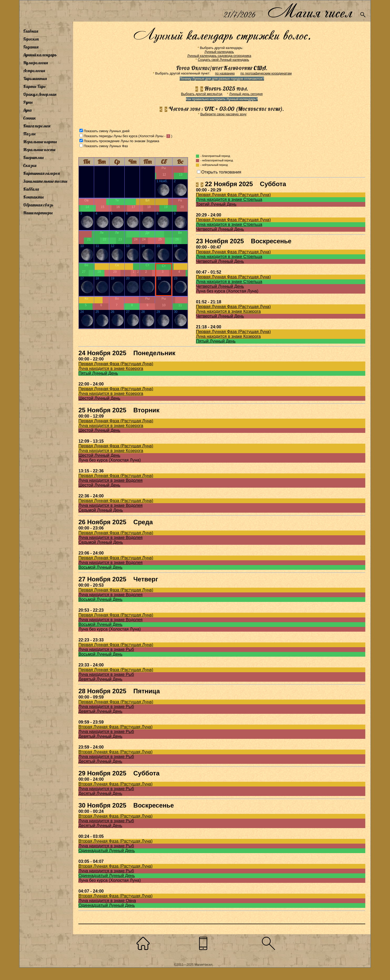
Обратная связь (38, 205)
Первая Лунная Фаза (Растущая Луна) (233, 195)
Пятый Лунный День (216, 341)
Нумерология (36, 63)
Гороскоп (31, 39)
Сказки (30, 165)
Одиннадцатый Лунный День (107, 851)
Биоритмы (33, 157)
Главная (31, 31)
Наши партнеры (38, 213)
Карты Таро (34, 86)
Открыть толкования (221, 172)
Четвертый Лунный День (220, 229)
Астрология (34, 71)
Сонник (30, 118)
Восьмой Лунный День (100, 567)
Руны (28, 102)
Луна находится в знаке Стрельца (229, 199)
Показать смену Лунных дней (107, 131)
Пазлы (29, 134)
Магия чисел (310, 11)
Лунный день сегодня (246, 94)
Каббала (31, 189)
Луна (27, 110)
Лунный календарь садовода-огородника (219, 56)
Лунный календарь (40, 55)
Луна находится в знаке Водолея (110, 480)
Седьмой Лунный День (101, 510)
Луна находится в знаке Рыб (106, 649)
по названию (225, 73)
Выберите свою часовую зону (224, 114)
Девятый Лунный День (100, 679)
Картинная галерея (41, 173)
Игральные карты (40, 142)
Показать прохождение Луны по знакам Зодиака (121, 141)
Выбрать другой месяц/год (202, 94)
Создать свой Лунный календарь (223, 60)
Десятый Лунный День (100, 761)
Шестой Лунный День (99, 398)
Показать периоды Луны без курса (110, 136)
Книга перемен (37, 126)
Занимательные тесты (45, 181)
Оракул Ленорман (40, 94)
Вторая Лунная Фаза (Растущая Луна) (115, 727)
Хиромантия (35, 78)
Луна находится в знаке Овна (107, 901)
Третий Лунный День (216, 204)
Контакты (33, 197)
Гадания (31, 47)
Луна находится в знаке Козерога (228, 311)
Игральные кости (39, 150)
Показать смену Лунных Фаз (106, 146)
